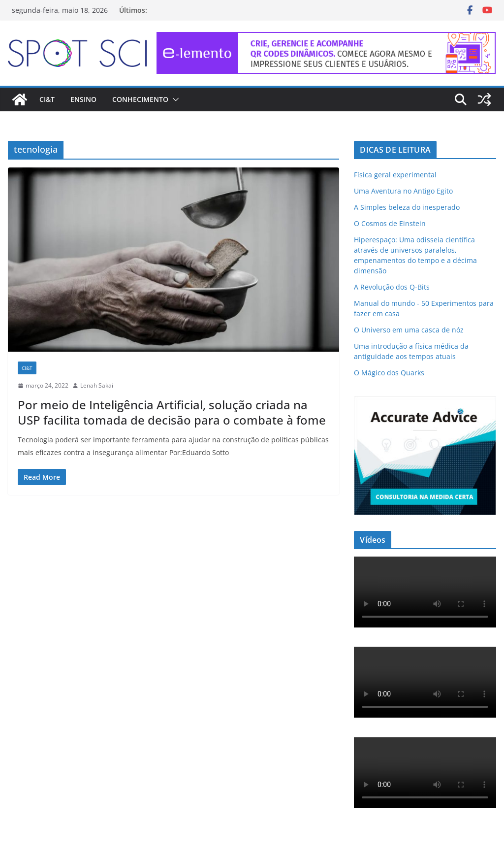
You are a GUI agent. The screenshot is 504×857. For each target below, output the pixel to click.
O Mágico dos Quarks (389, 373)
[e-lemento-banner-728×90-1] (326, 39)
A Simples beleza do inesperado (407, 207)
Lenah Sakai (97, 385)
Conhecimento (140, 99)
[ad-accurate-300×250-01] (425, 403)
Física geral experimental (395, 175)
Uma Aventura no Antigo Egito (403, 191)
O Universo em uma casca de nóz (409, 330)
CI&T (47, 99)
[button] (174, 99)
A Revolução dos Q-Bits (392, 287)
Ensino (83, 99)
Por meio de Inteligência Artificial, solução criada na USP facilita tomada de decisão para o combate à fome (172, 412)
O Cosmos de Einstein (390, 223)
